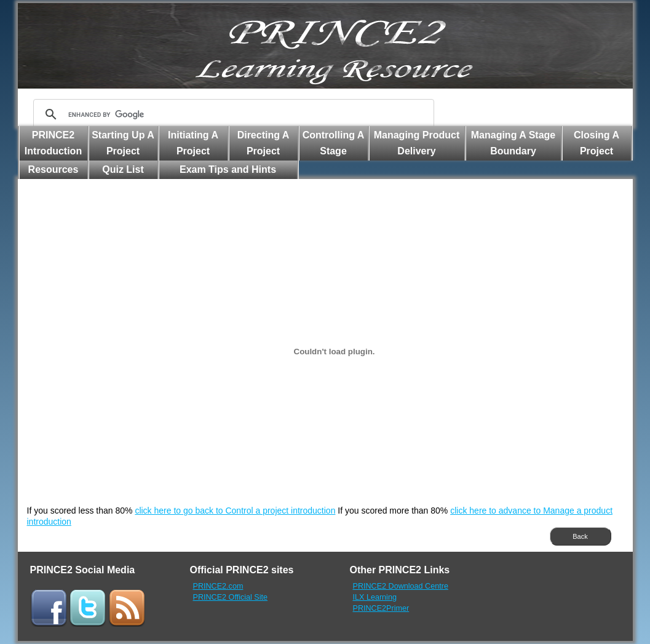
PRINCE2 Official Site (231, 597)
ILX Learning (375, 597)
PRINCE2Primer (381, 608)
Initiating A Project (193, 143)
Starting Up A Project (123, 143)
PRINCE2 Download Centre (401, 586)
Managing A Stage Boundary (513, 143)
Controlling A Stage (334, 143)
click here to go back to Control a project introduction (235, 511)
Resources (54, 169)
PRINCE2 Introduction (53, 143)
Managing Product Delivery (417, 143)
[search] (232, 114)
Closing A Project (596, 143)
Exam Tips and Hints (228, 169)
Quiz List (123, 169)
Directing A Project (264, 143)
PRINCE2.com (218, 586)
